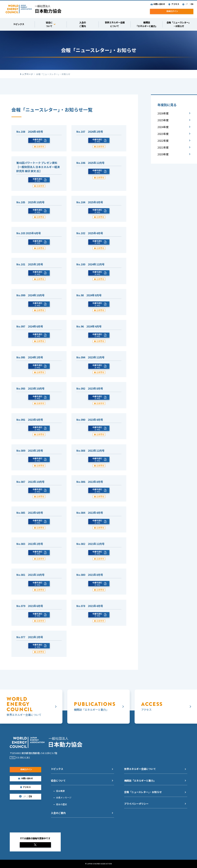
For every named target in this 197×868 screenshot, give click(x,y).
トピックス (57, 769)
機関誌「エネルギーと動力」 (140, 780)
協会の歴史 (62, 804)
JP (187, 4)
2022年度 (163, 141)
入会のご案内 (58, 813)
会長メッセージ (64, 798)
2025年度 (163, 120)
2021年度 (163, 147)
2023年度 (163, 134)
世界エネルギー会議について (140, 769)
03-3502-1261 (23, 757)
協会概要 (60, 791)
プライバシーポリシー (136, 804)
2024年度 (163, 127)
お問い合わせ (159, 4)
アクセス (175, 4)
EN (192, 4)
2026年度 (163, 113)
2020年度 (163, 154)
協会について (58, 780)
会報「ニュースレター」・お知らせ (143, 792)
